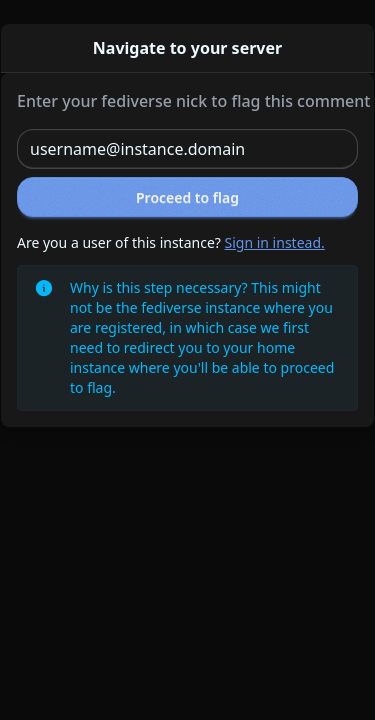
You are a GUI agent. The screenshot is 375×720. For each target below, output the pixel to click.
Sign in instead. (275, 242)
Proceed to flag (187, 197)
